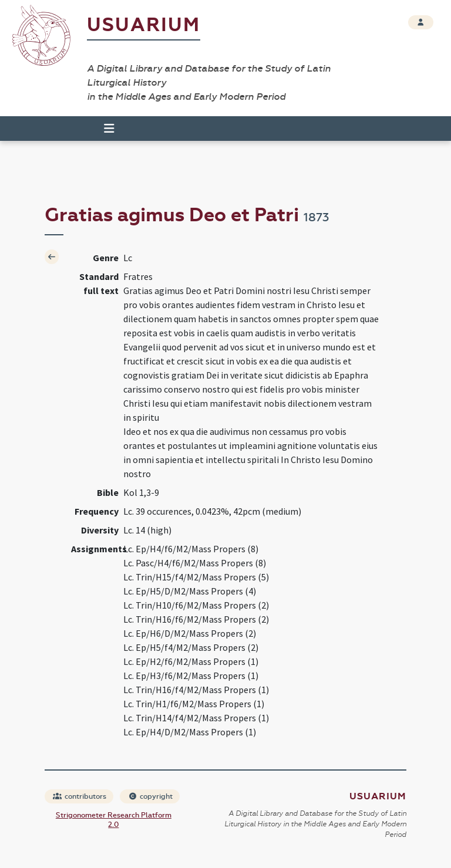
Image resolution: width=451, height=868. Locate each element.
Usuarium (144, 25)
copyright (150, 796)
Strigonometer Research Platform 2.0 (114, 820)
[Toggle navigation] (104, 129)
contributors (80, 796)
